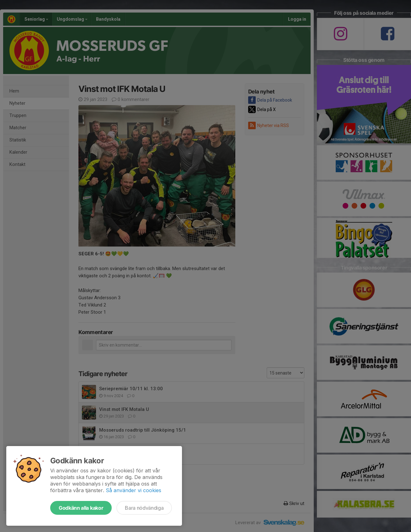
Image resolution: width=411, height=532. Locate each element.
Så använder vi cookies (133, 490)
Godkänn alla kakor (81, 508)
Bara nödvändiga (144, 508)
